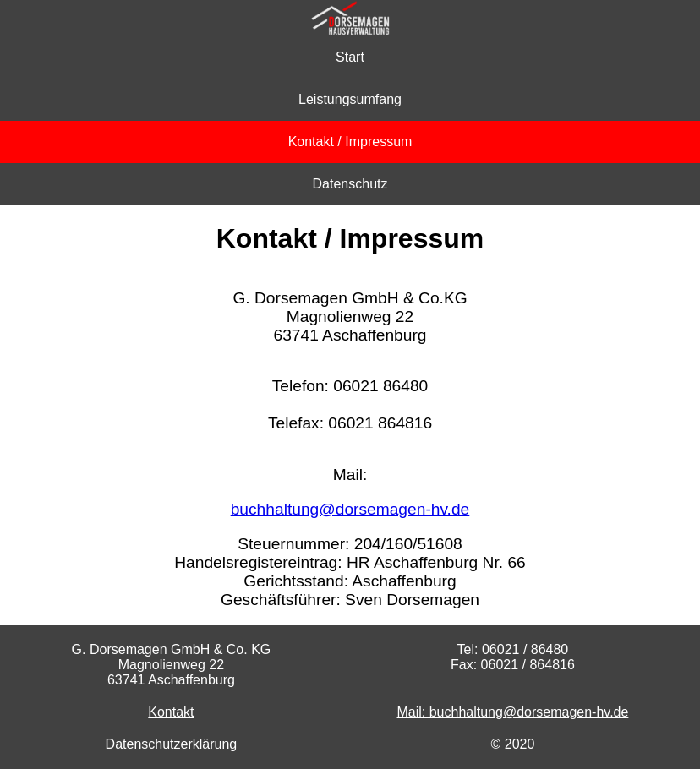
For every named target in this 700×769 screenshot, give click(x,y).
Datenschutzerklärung (172, 744)
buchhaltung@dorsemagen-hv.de (350, 509)
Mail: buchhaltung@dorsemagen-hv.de (512, 712)
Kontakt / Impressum (350, 142)
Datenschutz (350, 184)
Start (350, 57)
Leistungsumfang (350, 99)
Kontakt (171, 712)
